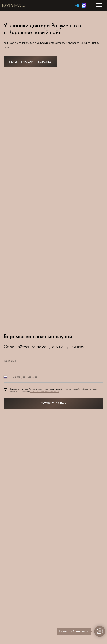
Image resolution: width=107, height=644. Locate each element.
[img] (77, 5)
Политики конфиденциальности (45, 391)
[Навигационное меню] (99, 5)
